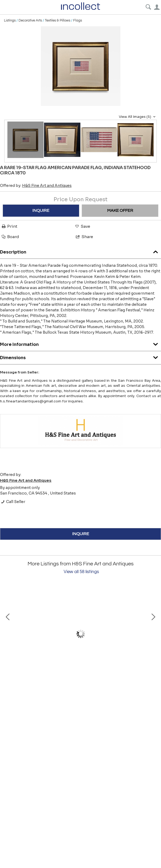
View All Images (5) (138, 117)
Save (82, 226)
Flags (78, 20)
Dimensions (80, 356)
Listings (10, 20)
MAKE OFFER (120, 210)
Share (84, 237)
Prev (8, 634)
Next (153, 634)
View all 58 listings (81, 572)
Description (80, 251)
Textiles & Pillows (58, 20)
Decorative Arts (30, 20)
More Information (80, 343)
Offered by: (36, 186)
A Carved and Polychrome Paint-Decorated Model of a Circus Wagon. (64, 680)
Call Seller (13, 502)
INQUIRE (41, 210)
